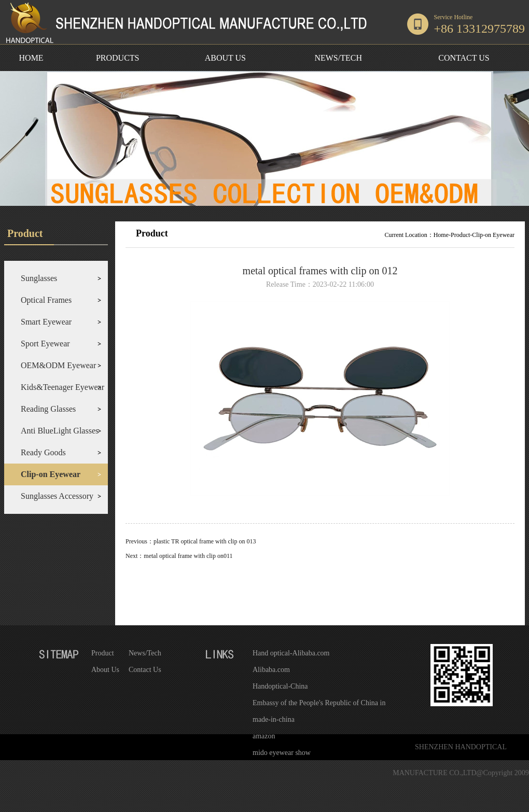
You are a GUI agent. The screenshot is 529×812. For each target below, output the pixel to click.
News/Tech (145, 653)
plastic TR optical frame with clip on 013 (205, 541)
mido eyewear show (282, 753)
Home (441, 235)
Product (103, 653)
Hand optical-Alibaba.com (291, 653)
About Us (105, 670)
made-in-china (274, 719)
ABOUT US (225, 58)
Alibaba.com (271, 670)
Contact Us (145, 670)
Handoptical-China (280, 686)
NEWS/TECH (338, 58)
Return (320, 589)
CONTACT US (464, 58)
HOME (31, 58)
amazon (264, 736)
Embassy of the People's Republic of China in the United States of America (319, 705)
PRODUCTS (118, 58)
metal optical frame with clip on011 (188, 556)
